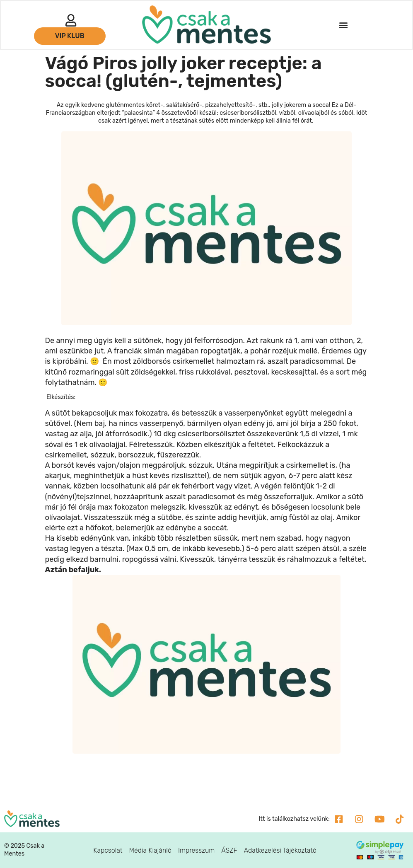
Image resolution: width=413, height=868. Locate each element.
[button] (343, 25)
